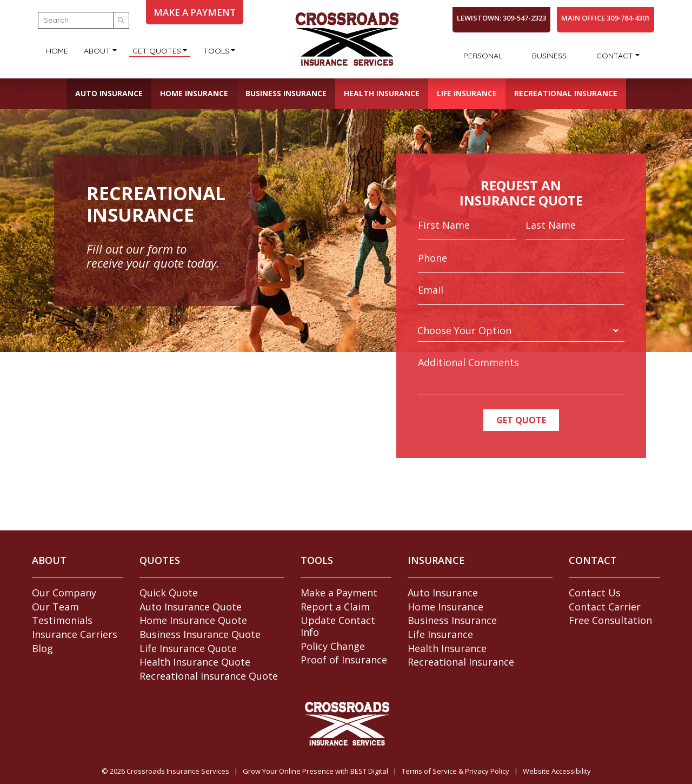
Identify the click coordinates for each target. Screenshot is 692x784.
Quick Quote (169, 593)
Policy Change (333, 646)
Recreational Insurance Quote (209, 676)
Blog (42, 648)
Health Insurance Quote (195, 662)
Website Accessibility (557, 771)
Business (549, 56)
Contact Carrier (605, 607)
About (97, 51)
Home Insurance (194, 93)
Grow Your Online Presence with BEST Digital (315, 771)
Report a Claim (335, 607)
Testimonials (62, 620)
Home (57, 51)
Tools (216, 51)
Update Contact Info (338, 626)
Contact (615, 56)
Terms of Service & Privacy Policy (455, 771)
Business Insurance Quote (200, 634)
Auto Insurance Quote (191, 607)
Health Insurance (382, 93)
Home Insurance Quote (193, 620)
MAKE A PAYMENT (195, 12)
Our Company (64, 593)
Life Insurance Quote (188, 648)
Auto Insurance (109, 93)
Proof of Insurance (344, 660)
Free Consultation (610, 620)
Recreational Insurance (566, 93)
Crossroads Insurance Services (178, 771)
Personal (483, 56)
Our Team (55, 607)
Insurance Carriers (75, 634)
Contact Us (595, 593)
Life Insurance (467, 93)
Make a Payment (339, 593)
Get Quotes (157, 51)
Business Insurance (286, 93)
